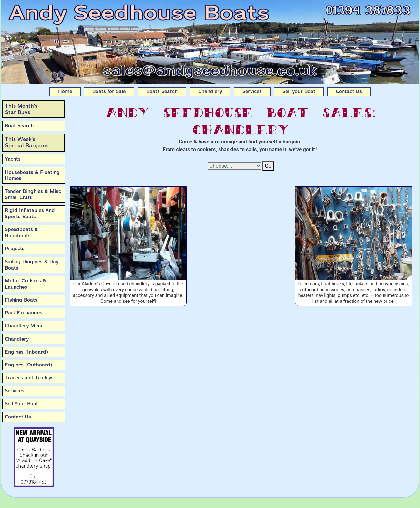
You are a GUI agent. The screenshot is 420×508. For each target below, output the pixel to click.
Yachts (13, 159)
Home (65, 91)
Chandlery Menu (24, 326)
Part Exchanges (24, 313)
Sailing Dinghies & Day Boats (32, 265)
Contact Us (349, 91)
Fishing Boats (21, 300)
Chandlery (210, 91)
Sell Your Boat (21, 404)
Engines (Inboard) (26, 352)
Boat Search (19, 126)
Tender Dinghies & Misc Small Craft (33, 194)
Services (252, 91)
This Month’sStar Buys (21, 109)
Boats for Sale (109, 91)
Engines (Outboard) (29, 365)
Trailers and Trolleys (29, 378)
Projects (15, 249)
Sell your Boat (299, 91)
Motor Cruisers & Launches (26, 284)
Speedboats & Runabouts (21, 233)
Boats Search (162, 91)
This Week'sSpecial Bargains (27, 142)
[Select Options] (235, 166)
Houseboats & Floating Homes (32, 175)
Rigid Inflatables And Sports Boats (30, 213)
